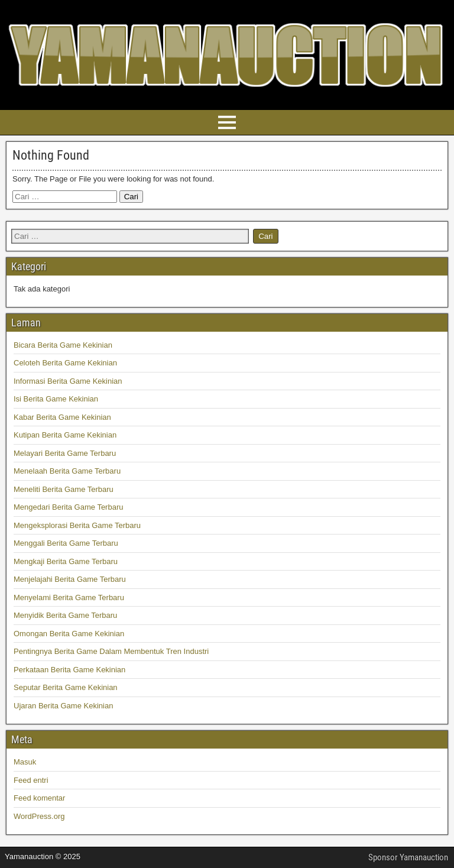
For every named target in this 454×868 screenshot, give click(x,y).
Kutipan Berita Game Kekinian (65, 435)
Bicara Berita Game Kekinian (63, 345)
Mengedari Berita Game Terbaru (68, 507)
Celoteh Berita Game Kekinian (65, 363)
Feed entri (31, 780)
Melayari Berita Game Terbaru (65, 453)
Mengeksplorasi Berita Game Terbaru (77, 525)
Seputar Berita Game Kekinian (66, 687)
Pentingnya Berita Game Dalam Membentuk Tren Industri (111, 651)
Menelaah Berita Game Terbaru (67, 471)
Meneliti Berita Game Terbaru (64, 489)
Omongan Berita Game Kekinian (69, 634)
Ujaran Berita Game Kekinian (63, 706)
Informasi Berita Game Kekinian (68, 381)
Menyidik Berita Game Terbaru (65, 615)
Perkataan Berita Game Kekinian (69, 670)
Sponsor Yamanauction (408, 857)
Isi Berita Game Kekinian (56, 399)
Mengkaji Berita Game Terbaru (66, 561)
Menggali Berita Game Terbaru (66, 543)
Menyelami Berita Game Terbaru (69, 597)
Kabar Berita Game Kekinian (62, 417)
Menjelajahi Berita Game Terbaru (70, 579)
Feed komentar (39, 798)
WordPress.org (39, 816)
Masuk (25, 762)
